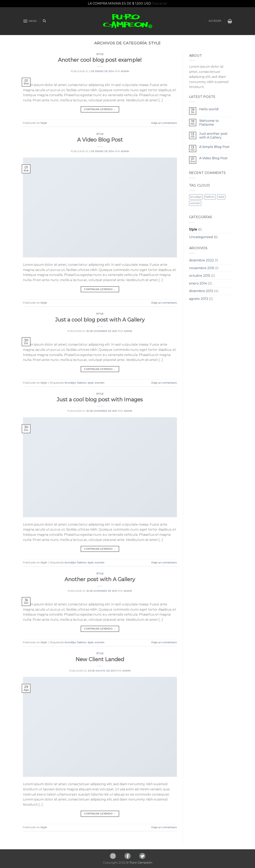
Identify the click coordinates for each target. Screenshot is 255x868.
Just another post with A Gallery (213, 136)
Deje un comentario (164, 123)
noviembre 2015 (202, 268)
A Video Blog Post (100, 140)
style (91, 383)
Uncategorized (201, 237)
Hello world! (209, 109)
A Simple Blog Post (214, 147)
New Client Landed (100, 659)
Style (100, 54)
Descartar (160, 3)
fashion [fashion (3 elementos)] (210, 197)
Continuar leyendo (100, 109)
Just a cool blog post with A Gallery (100, 320)
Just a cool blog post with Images (100, 399)
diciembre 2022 (202, 260)
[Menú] (30, 21)
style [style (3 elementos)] (221, 197)
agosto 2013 (199, 299)
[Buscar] (44, 21)
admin (125, 71)
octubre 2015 (200, 276)
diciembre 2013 (201, 291)
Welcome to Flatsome (209, 123)
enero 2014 (198, 283)
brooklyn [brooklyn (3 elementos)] (196, 197)
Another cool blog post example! (100, 60)
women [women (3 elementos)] (195, 203)
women (100, 383)
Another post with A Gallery (100, 579)
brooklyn (70, 383)
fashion (82, 383)
